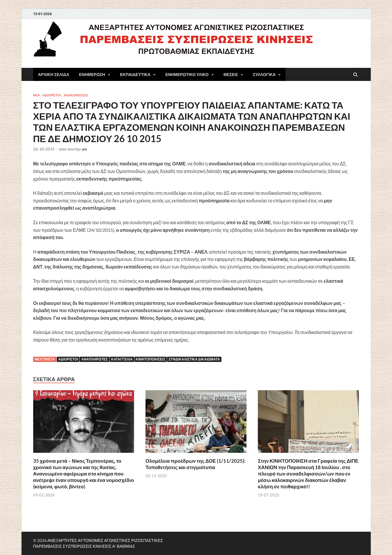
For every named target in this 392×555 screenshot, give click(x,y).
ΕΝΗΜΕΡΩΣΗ (92, 75)
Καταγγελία (122, 359)
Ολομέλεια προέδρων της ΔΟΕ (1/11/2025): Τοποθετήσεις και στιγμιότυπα (196, 464)
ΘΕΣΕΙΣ (231, 75)
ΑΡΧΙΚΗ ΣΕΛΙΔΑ (54, 75)
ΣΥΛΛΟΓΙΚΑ (264, 75)
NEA (37, 95)
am (84, 149)
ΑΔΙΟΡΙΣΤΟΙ (52, 95)
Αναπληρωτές (95, 359)
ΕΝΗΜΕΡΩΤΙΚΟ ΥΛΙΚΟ (187, 75)
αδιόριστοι (68, 359)
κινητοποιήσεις (151, 359)
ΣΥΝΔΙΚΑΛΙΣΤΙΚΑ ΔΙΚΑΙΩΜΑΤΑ (194, 359)
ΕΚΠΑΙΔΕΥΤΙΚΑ (135, 75)
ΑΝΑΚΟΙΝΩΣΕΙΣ (76, 95)
